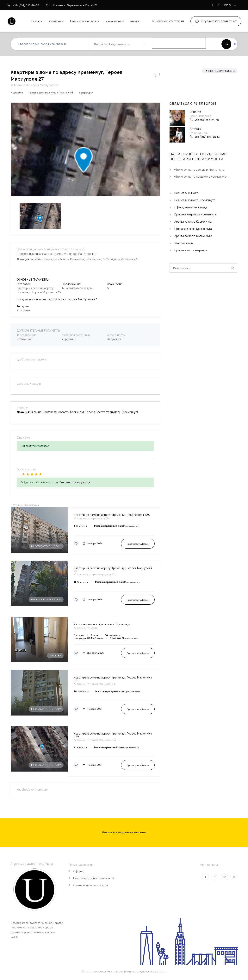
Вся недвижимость (187, 193)
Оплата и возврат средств (91, 885)
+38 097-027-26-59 (207, 120)
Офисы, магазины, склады (191, 207)
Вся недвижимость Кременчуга (195, 200)
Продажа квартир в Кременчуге (195, 214)
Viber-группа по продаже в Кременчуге (200, 177)
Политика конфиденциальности (94, 878)
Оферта (78, 871)
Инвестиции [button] (113, 21)
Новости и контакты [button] (83, 21)
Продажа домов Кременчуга (193, 229)
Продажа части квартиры (191, 250)
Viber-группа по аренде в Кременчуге (199, 170)
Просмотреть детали (138, 544)
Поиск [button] (35, 21)
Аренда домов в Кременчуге (193, 236)
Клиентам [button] (55, 21)
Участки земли (184, 243)
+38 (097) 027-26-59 (208, 137)
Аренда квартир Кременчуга (193, 222)
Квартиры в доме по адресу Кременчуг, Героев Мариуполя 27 (67, 76)
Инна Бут (195, 112)
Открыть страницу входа (75, 482)
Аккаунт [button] (135, 21)
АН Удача (196, 129)
